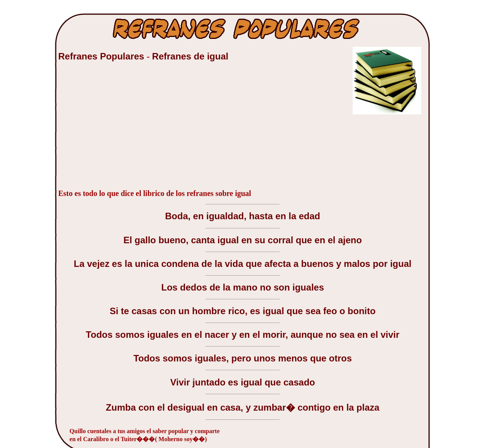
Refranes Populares (103, 56)
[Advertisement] (116, 129)
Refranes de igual (190, 56)
